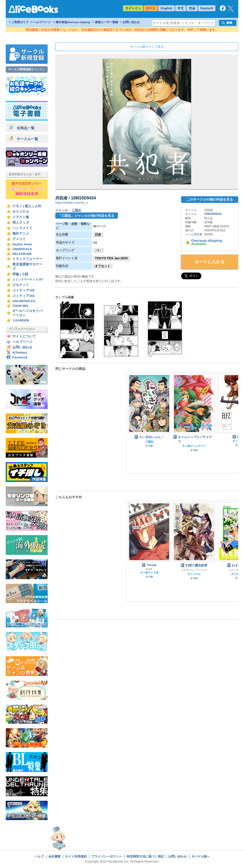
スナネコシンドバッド (194, 570)
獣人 (28, 206)
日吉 (98, 235)
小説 (25, 274)
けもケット (21, 285)
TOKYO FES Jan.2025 (111, 258)
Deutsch (207, 8)
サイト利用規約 (76, 856)
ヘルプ (39, 856)
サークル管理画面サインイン (27, 69)
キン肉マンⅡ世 (149, 573)
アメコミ (19, 239)
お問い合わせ (131, 22)
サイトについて (24, 336)
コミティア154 (23, 296)
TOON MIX (20, 306)
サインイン (133, 8)
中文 (181, 8)
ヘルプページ (42, 22)
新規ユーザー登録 (107, 22)
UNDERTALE (22, 249)
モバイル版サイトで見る (147, 47)
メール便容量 (194, 234)
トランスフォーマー (27, 259)
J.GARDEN (21, 320)
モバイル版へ (201, 856)
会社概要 (55, 856)
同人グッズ (21, 223)
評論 (16, 274)
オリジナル (21, 212)
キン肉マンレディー (194, 446)
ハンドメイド (22, 228)
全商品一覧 (22, 128)
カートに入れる (210, 262)
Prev (134, 423)
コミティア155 (23, 290)
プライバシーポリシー (107, 856)
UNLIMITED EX (24, 301)
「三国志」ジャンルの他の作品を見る (86, 216)
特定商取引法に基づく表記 (145, 856)
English (166, 8)
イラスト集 (21, 217)
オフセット (103, 266)
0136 (149, 569)
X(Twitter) (20, 353)
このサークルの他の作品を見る (210, 199)
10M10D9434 (213, 214)
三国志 (76, 210)
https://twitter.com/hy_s (72, 203)
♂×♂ (98, 250)
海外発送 (73, 22)
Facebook (20, 357)
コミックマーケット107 (28, 279)
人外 (38, 206)
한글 (192, 8)
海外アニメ (21, 234)
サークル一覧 (24, 139)
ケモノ (17, 206)
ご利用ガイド (20, 22)
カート (151, 8)
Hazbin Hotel (22, 244)
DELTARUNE (22, 254)
